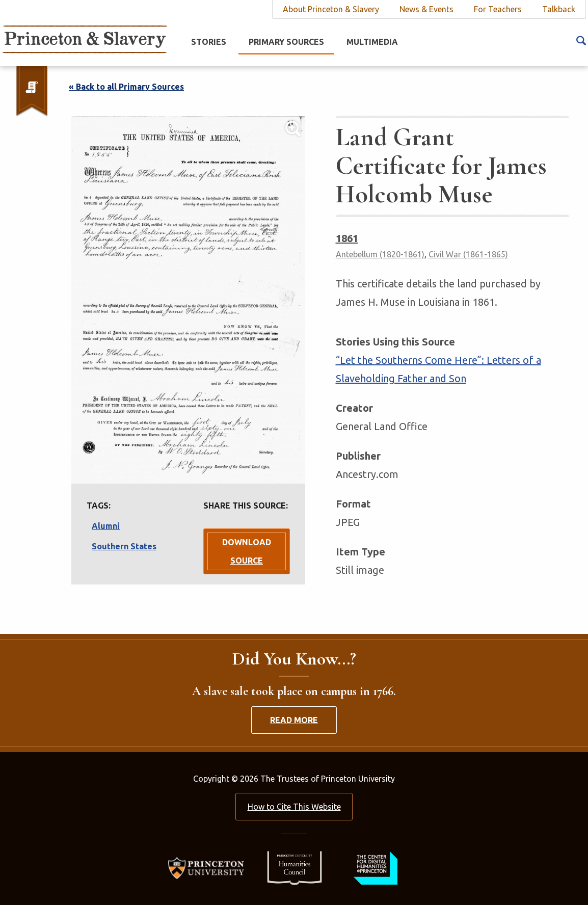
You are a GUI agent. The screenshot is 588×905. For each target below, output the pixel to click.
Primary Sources (286, 42)
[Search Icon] (581, 40)
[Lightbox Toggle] (188, 300)
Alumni (106, 526)
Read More (294, 720)
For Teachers (498, 9)
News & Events (426, 9)
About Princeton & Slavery (331, 9)
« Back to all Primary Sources (126, 87)
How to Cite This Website (294, 807)
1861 (347, 238)
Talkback (559, 9)
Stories (209, 42)
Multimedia (372, 42)
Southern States (124, 546)
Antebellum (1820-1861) (380, 254)
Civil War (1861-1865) (468, 254)
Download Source (247, 551)
